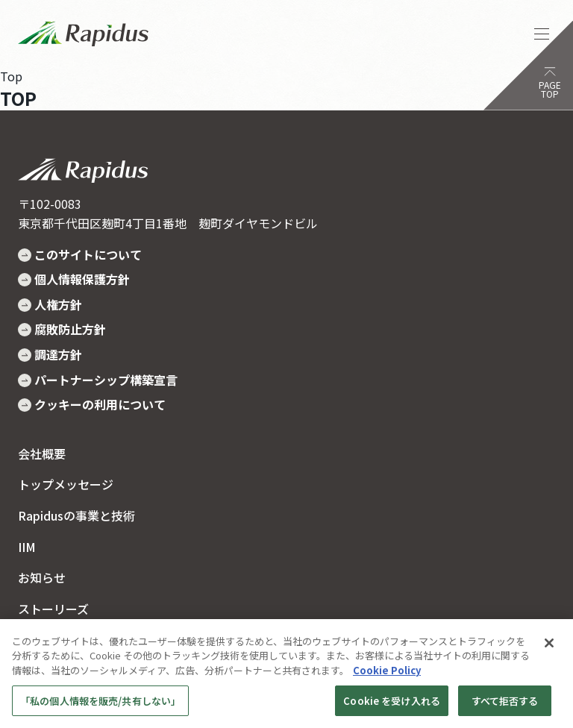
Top (11, 76)
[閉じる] (549, 649)
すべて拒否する (505, 706)
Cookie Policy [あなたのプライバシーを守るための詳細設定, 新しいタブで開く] (387, 676)
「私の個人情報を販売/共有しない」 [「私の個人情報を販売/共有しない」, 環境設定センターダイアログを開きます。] (100, 706)
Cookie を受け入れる (392, 706)
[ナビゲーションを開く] (542, 34)
